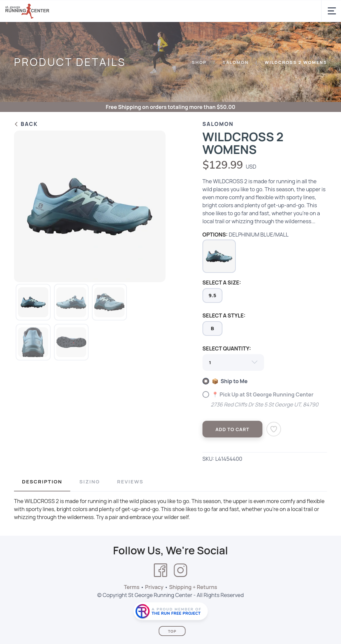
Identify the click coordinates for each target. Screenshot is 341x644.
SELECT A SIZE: (222, 283)
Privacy (154, 587)
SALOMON (236, 62)
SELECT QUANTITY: (227, 348)
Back (26, 124)
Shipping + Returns (193, 587)
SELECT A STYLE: (224, 316)
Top (172, 631)
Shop (199, 62)
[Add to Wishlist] (274, 429)
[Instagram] (180, 570)
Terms (132, 587)
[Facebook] (161, 570)
